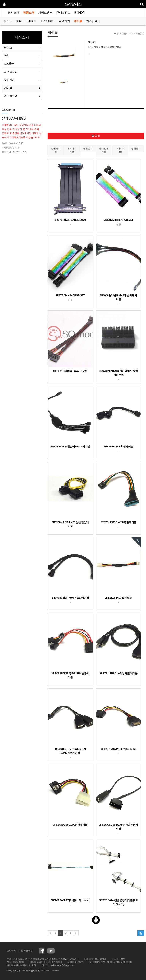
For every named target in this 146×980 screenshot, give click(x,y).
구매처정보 (63, 13)
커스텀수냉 (93, 21)
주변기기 (64, 21)
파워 (19, 21)
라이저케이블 (120, 150)
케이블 (78, 21)
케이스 (8, 21)
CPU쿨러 (31, 21)
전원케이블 (56, 150)
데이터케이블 (72, 150)
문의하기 (11, 951)
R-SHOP (79, 13)
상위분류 (136, 148)
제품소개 (29, 13)
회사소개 (13, 13)
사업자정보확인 (75, 962)
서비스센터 (45, 13)
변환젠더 (88, 148)
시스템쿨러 (48, 21)
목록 (96, 136)
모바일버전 (27, 951)
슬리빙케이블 (104, 150)
